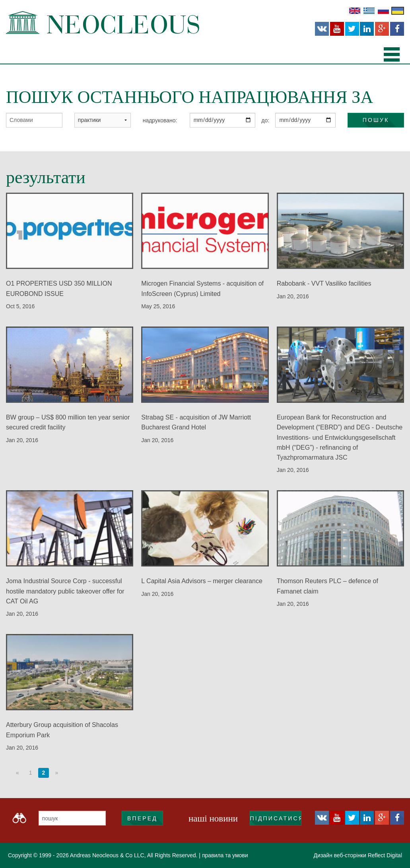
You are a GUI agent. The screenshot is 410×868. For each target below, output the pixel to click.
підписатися (276, 818)
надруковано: (160, 120)
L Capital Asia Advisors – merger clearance (202, 581)
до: (265, 120)
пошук (376, 120)
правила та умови (225, 855)
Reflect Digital (385, 855)
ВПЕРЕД (142, 818)
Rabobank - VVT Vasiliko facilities (324, 283)
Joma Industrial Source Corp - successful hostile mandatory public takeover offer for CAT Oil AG (65, 591)
